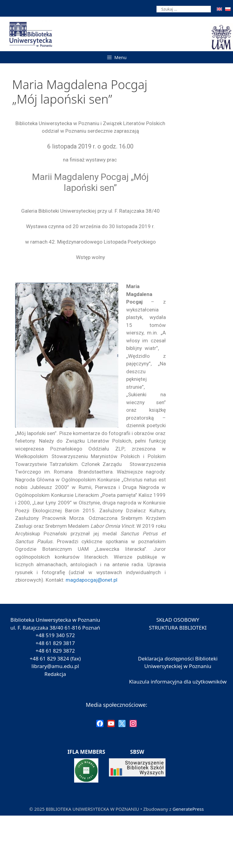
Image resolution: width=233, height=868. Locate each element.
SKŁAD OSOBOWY (178, 620)
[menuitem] (219, 9)
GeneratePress (188, 809)
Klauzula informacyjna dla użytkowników (178, 682)
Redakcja (55, 674)
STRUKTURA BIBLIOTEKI (178, 628)
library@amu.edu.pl (55, 666)
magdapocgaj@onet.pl (92, 580)
